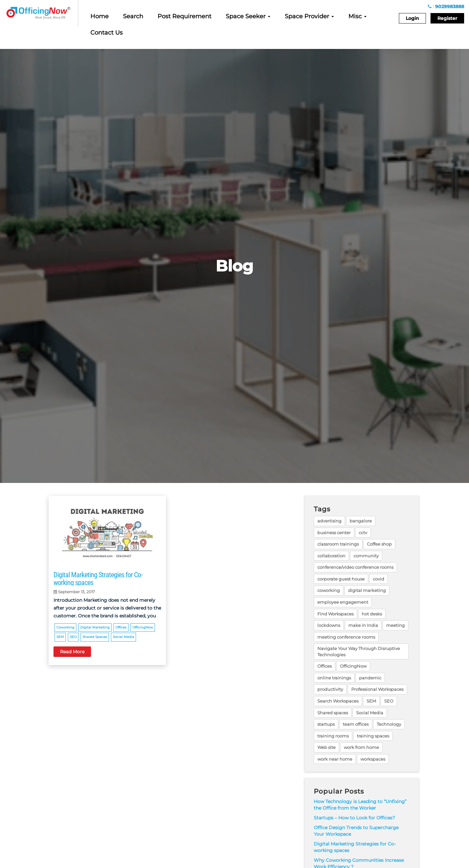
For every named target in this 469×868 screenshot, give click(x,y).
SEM (60, 637)
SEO (73, 637)
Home (99, 16)
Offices (121, 627)
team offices (356, 724)
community (366, 556)
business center (334, 533)
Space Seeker (248, 16)
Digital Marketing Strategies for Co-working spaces (98, 579)
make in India (363, 625)
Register (447, 18)
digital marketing (95, 627)
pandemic (370, 678)
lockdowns (329, 625)
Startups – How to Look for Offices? (354, 818)
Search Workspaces (338, 701)
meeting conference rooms (346, 637)
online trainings (334, 678)
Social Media (123, 637)
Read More (72, 652)
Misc (357, 16)
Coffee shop (379, 544)
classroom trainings (338, 544)
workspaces (373, 759)
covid (378, 579)
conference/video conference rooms (355, 567)
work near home (335, 759)
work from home (361, 747)
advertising (329, 521)
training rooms (333, 736)
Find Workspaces (335, 614)
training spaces (373, 736)
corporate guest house (341, 579)
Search (133, 16)
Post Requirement (184, 16)
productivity (330, 689)
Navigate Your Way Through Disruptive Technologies (359, 651)
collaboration (331, 556)
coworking (65, 627)
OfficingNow (143, 627)
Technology (389, 724)
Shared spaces (95, 637)
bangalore (361, 521)
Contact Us (106, 33)
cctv (363, 533)
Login (412, 18)
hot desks (372, 614)
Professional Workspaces (377, 689)
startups (326, 724)
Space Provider (309, 16)
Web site (326, 747)
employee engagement (343, 602)
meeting (395, 625)
